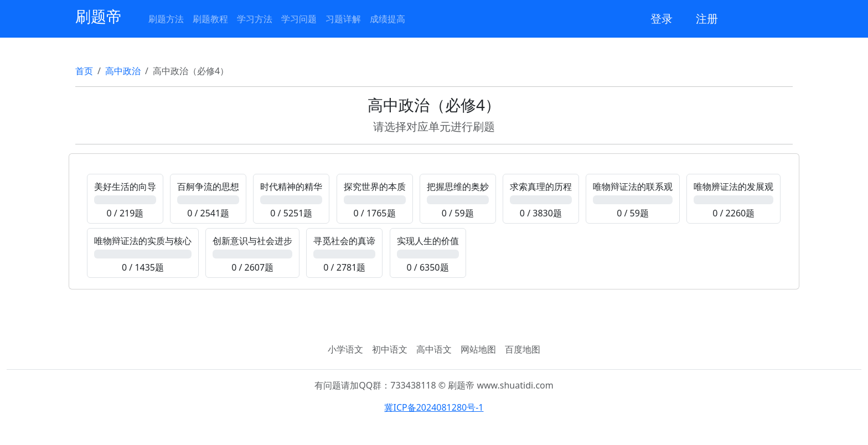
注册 (707, 19)
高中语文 (434, 349)
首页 (84, 71)
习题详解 (343, 19)
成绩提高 (387, 19)
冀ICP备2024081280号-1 (434, 407)
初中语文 (390, 349)
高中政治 (123, 71)
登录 (662, 19)
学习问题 (299, 19)
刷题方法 (166, 19)
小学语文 (345, 349)
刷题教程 (210, 19)
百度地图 (523, 349)
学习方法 (255, 19)
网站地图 (478, 349)
